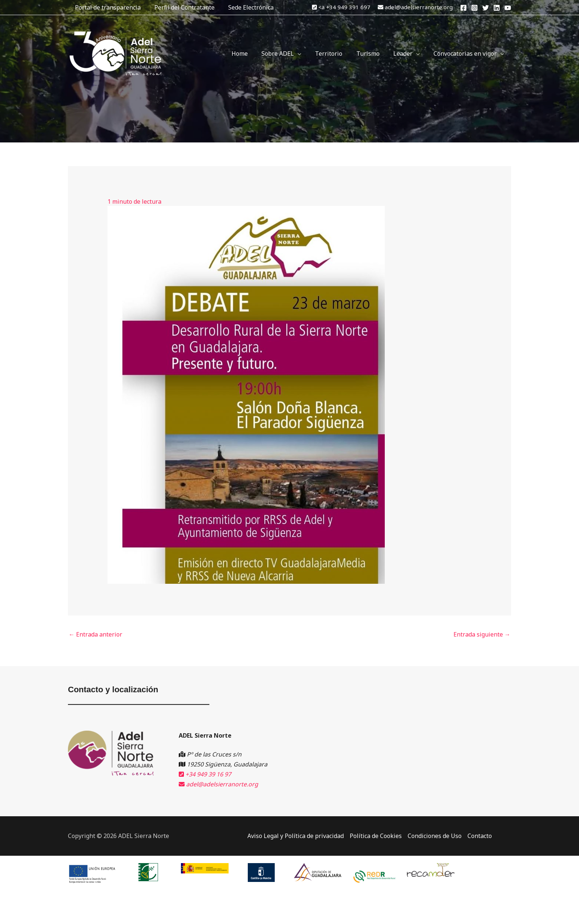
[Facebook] (463, 8)
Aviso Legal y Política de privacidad (296, 836)
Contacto (480, 836)
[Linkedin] (497, 8)
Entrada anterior (95, 634)
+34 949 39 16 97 (205, 774)
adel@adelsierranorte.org (419, 7)
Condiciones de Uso (435, 836)
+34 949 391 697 (348, 7)
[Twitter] (486, 8)
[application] (306, 54)
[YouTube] (508, 8)
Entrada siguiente (482, 634)
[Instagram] (474, 8)
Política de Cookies (376, 836)
